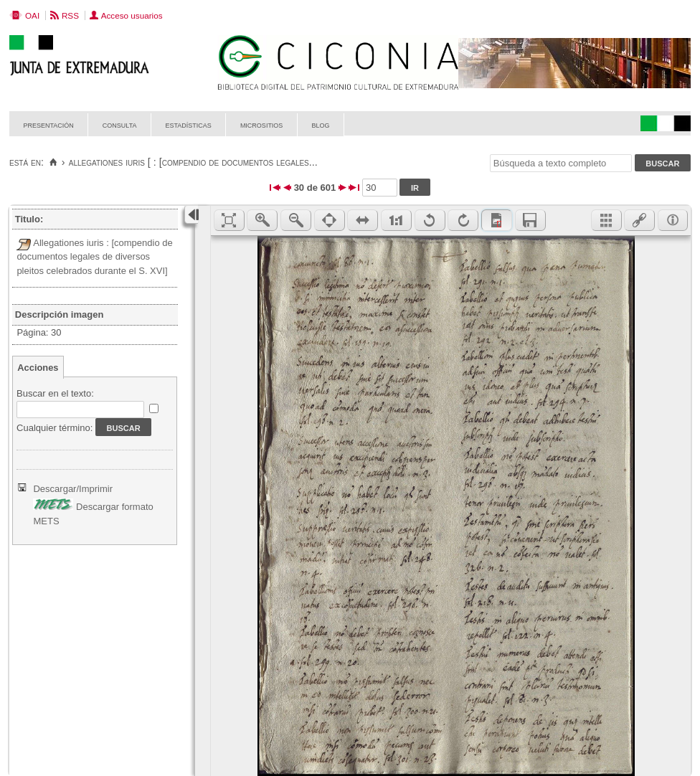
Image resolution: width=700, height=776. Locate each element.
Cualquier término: (55, 428)
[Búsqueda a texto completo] (561, 163)
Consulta (120, 124)
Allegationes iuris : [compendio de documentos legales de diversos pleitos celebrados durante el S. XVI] (94, 257)
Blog (320, 124)
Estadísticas (189, 124)
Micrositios (262, 124)
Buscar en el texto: (55, 393)
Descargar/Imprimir (73, 489)
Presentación (49, 124)
